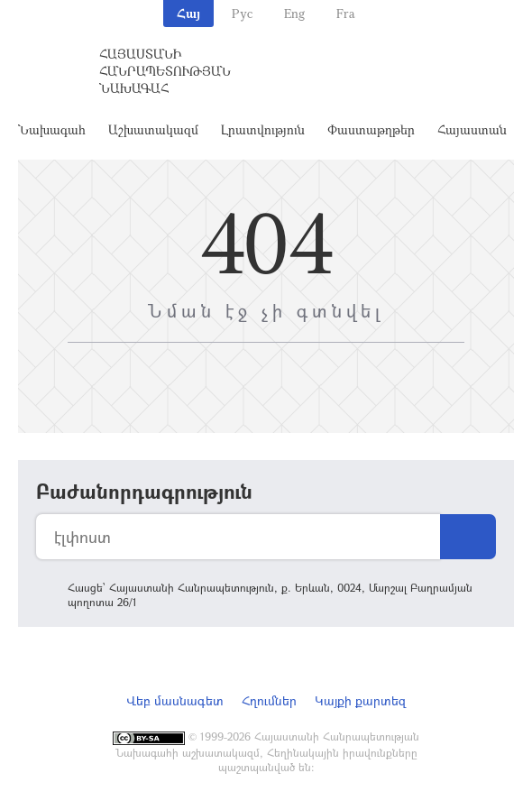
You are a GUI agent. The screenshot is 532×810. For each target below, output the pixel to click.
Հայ (188, 13)
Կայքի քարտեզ (360, 700)
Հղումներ (269, 700)
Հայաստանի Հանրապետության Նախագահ (165, 71)
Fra (346, 13)
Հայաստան (472, 129)
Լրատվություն (263, 129)
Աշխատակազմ (153, 129)
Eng (294, 13)
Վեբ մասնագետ (175, 700)
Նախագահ (52, 129)
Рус (242, 13)
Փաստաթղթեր (371, 129)
